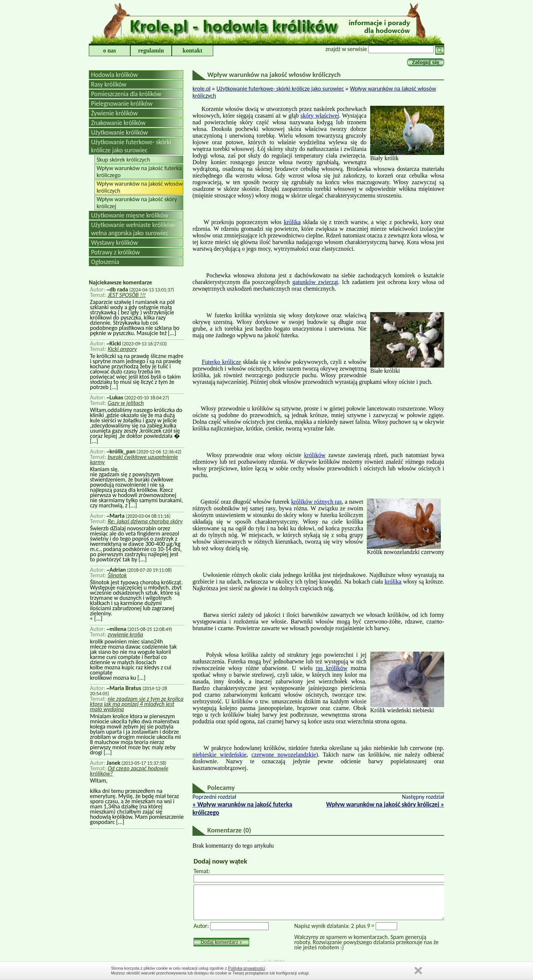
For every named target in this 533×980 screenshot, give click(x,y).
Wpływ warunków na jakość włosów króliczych (140, 187)
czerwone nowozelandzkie (284, 755)
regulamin (151, 50)
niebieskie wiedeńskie (219, 755)
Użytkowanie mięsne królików (130, 215)
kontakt (192, 50)
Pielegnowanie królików (122, 104)
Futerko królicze (221, 362)
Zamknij (418, 971)
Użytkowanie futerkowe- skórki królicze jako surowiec (131, 146)
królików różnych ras (317, 502)
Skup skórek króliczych (123, 160)
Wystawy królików (115, 243)
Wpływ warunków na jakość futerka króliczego (139, 172)
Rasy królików (109, 84)
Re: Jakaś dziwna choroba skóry (145, 521)
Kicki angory (122, 349)
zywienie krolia (125, 634)
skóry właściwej (320, 116)
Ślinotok (117, 575)
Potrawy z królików (115, 252)
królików (315, 455)
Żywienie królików (114, 113)
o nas (109, 50)
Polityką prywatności (247, 968)
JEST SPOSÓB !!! (127, 295)
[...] (171, 333)
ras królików (331, 668)
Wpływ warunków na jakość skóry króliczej (137, 203)
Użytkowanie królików (120, 132)
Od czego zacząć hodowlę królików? (129, 771)
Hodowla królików (114, 75)
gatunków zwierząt (315, 282)
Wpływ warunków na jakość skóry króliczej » (385, 804)
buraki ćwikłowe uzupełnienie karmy (134, 459)
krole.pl (202, 89)
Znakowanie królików (118, 123)
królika (292, 222)
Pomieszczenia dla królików (126, 94)
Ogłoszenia (105, 262)
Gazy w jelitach (126, 403)
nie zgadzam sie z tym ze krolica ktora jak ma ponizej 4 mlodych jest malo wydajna (137, 704)
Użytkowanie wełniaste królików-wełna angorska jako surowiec (134, 229)
